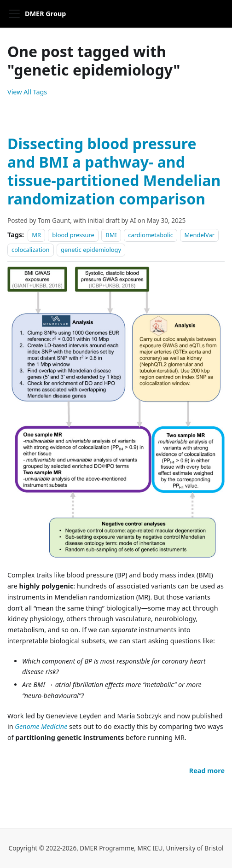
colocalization (31, 250)
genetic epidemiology (91, 250)
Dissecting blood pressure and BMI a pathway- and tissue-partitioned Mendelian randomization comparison (114, 171)
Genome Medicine (41, 726)
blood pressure (73, 235)
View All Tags (27, 92)
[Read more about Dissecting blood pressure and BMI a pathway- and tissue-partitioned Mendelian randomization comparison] (207, 771)
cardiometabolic (151, 235)
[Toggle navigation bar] (14, 14)
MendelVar (199, 235)
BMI (111, 235)
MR (36, 235)
